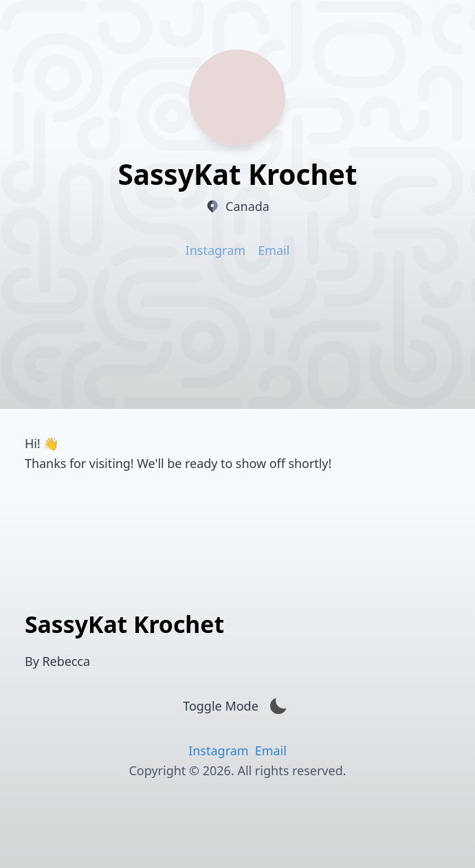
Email (274, 250)
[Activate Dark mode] (278, 706)
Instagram (216, 250)
